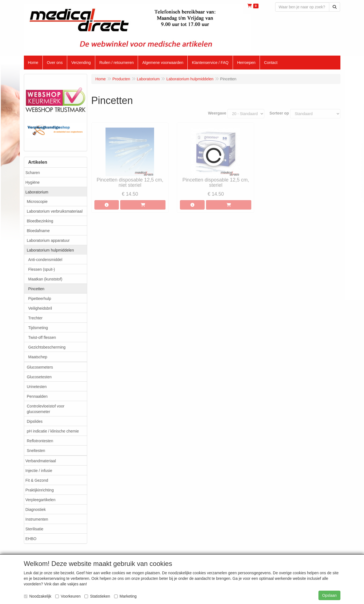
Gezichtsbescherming (47, 347)
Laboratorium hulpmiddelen (51, 250)
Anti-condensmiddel (45, 260)
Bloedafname (38, 231)
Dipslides (35, 421)
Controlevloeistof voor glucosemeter (46, 409)
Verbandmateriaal (41, 461)
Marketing (125, 596)
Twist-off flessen (42, 337)
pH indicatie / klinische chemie (53, 431)
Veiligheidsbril (40, 308)
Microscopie (37, 202)
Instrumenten (37, 519)
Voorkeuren (68, 596)
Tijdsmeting (38, 328)
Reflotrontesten (40, 441)
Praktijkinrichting (40, 490)
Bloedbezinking (40, 221)
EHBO (31, 539)
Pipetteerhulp (40, 299)
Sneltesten (36, 451)
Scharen (33, 173)
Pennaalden (37, 396)
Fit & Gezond (37, 480)
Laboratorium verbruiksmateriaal (55, 211)
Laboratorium (37, 192)
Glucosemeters (40, 367)
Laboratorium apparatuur (48, 240)
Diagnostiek (36, 509)
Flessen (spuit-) (42, 269)
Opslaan (329, 595)
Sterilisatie (35, 529)
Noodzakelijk (38, 596)
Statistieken (97, 596)
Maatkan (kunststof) (45, 279)
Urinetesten (37, 387)
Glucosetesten (39, 377)
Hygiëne (33, 182)
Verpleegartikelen (41, 500)
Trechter (36, 318)
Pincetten (36, 289)
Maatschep (38, 357)
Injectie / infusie (39, 471)
